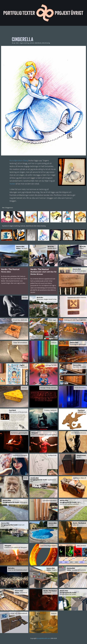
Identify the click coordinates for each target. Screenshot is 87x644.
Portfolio (13, 13)
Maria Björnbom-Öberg (19, 161)
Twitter (12, 184)
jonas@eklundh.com (43, 638)
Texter (29, 13)
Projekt (62, 13)
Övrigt (77, 13)
